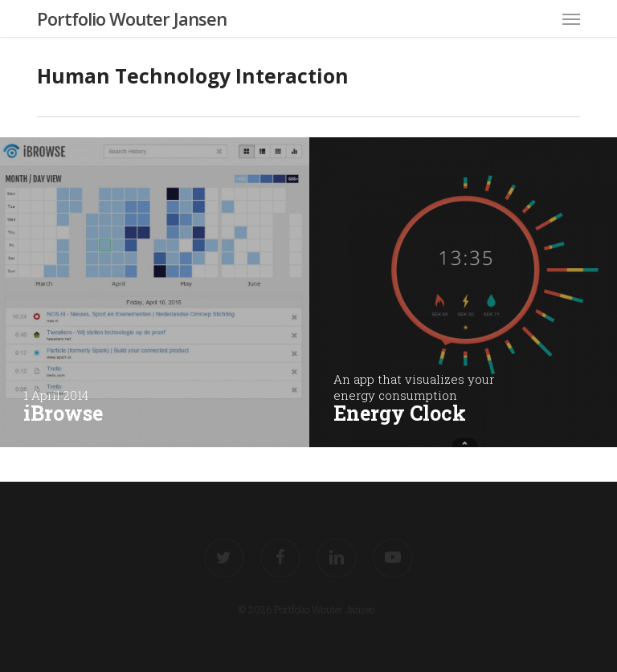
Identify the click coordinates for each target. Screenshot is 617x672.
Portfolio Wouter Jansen (132, 18)
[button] (571, 18)
